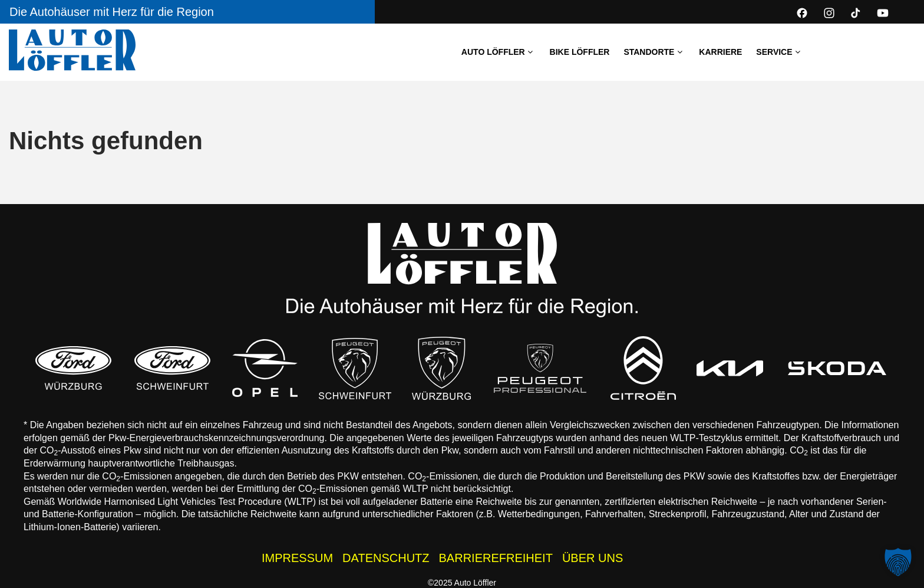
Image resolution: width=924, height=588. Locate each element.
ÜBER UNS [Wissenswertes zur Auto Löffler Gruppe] (593, 558)
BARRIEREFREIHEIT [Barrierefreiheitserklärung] (496, 558)
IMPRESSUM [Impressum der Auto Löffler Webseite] (297, 558)
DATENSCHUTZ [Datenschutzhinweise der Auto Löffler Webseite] (386, 558)
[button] (898, 562)
